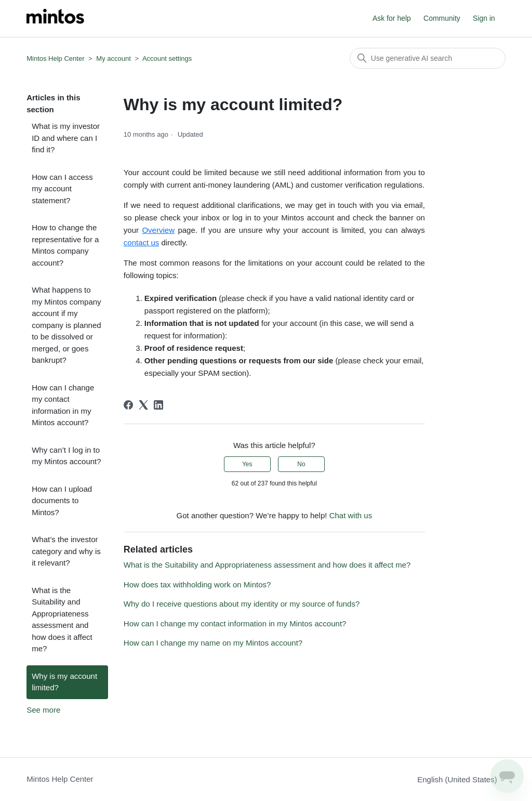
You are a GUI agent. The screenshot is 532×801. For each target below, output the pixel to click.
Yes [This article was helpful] (247, 464)
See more (43, 710)
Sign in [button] (484, 18)
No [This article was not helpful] (301, 464)
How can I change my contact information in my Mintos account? (63, 405)
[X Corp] (143, 405)
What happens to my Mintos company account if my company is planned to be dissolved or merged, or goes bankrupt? (66, 325)
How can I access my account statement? (62, 189)
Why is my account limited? (64, 682)
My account (113, 58)
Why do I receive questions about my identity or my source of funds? (242, 604)
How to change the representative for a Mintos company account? (65, 245)
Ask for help (392, 18)
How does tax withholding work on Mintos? (197, 585)
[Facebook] (128, 405)
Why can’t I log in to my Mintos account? (66, 456)
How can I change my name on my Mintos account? (213, 643)
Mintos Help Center (55, 58)
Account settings (167, 58)
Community (442, 18)
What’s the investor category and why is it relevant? (66, 551)
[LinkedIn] (158, 405)
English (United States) (461, 779)
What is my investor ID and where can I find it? (66, 138)
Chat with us (351, 515)
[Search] (428, 58)
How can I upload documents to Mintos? (62, 501)
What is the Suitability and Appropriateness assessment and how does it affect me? (62, 620)
